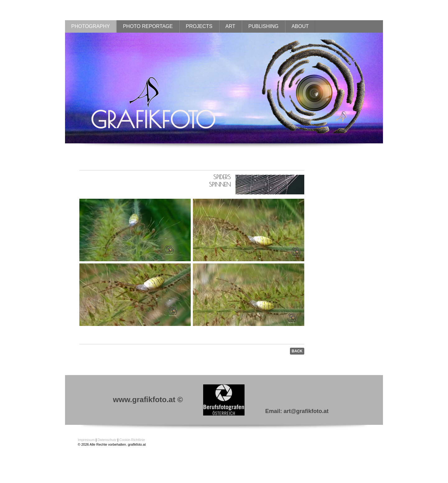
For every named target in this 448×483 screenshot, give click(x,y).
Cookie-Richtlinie (132, 440)
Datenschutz (107, 440)
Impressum (86, 440)
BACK (297, 351)
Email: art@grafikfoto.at (297, 411)
